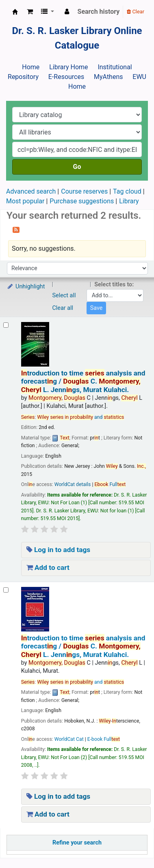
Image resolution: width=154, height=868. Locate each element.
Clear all (63, 308)
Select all (64, 295)
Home (31, 67)
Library (129, 201)
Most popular (25, 201)
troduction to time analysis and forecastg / (83, 381)
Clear (136, 12)
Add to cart (48, 567)
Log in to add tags (59, 550)
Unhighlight (26, 287)
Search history (99, 12)
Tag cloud (127, 191)
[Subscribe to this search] (16, 229)
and (80, 417)
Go (77, 167)
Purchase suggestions (82, 201)
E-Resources (66, 77)
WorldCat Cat (69, 739)
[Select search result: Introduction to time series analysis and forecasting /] (6, 325)
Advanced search (31, 191)
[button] (30, 12)
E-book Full (104, 739)
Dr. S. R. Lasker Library (15, 12)
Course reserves (84, 191)
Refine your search (77, 843)
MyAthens (108, 77)
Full (110, 484)
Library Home (68, 67)
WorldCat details (73, 484)
